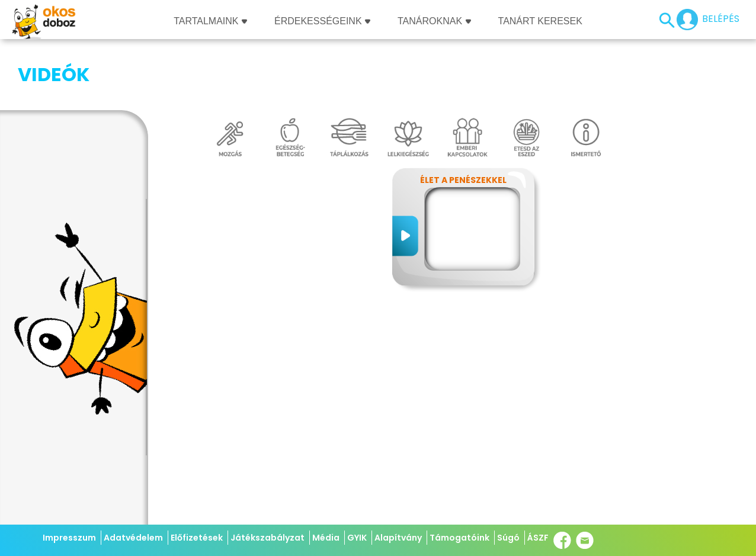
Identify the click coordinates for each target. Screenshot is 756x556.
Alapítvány (398, 538)
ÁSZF (538, 538)
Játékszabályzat (268, 538)
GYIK (357, 538)
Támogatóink (459, 538)
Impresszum (69, 538)
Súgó (508, 538)
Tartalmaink (210, 21)
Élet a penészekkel (463, 121)
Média (326, 538)
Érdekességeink (322, 21)
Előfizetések (197, 538)
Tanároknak (434, 21)
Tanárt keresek (540, 21)
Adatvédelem (133, 538)
